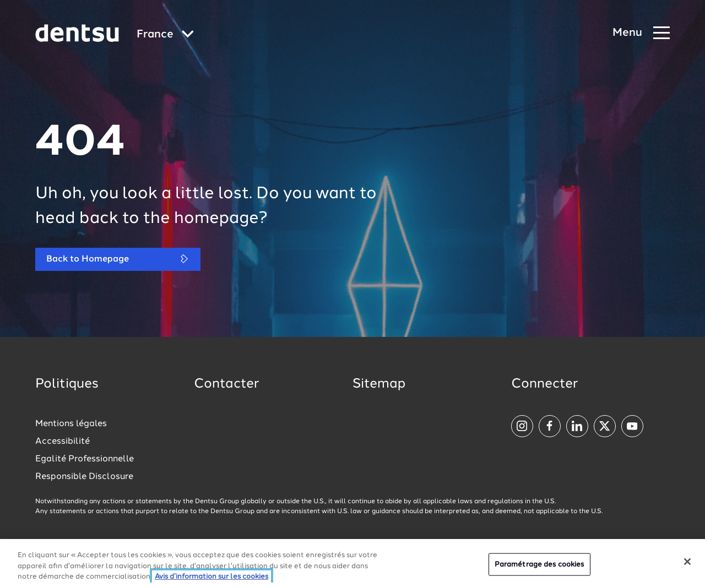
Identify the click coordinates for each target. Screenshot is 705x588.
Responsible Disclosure (84, 477)
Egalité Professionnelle (85, 459)
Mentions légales (71, 424)
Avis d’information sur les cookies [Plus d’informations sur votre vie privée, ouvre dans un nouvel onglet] (211, 577)
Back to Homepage (118, 259)
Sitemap (379, 384)
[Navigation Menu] (641, 33)
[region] (352, 563)
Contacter (226, 384)
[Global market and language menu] (165, 35)
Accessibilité (63, 442)
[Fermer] (687, 562)
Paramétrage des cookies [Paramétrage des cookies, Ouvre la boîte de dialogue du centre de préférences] (539, 564)
